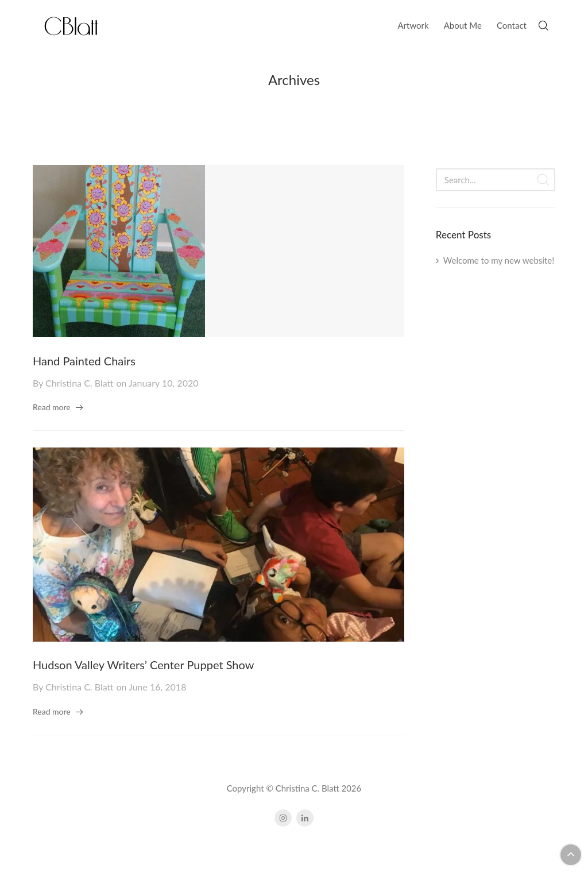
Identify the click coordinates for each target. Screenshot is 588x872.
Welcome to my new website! (499, 260)
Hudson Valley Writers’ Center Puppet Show (143, 665)
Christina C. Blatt (79, 383)
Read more (52, 407)
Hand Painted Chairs (84, 361)
